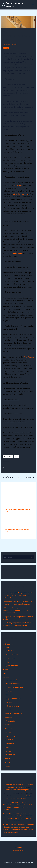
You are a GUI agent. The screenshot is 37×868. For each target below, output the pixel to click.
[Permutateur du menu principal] (33, 5)
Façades (8, 710)
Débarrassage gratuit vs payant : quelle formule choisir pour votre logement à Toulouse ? (18, 595)
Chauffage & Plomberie (14, 687)
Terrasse (8, 751)
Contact (18, 848)
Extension (8, 702)
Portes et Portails (11, 736)
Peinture (8, 732)
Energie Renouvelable (13, 699)
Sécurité (8, 747)
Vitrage (7, 766)
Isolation (8, 725)
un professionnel (16, 253)
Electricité (8, 695)
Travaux (6, 677)
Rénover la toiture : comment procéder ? (18, 790)
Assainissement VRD (12, 684)
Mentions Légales (18, 850)
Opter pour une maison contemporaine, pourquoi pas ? (16, 503)
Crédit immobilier (11, 654)
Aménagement (8, 644)
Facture (7, 662)
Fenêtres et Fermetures (13, 713)
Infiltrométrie (10, 721)
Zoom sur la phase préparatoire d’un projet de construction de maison (17, 523)
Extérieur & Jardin (12, 706)
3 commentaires (10, 509)
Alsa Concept (29, 357)
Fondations (9, 717)
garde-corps (18, 185)
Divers (6, 48)
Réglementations (11, 666)
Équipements (10, 658)
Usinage (8, 762)
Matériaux (9, 728)
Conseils (6, 648)
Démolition (9, 691)
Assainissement (11, 680)
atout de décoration (21, 194)
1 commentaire (10, 530)
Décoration (7, 669)
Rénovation (9, 740)
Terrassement (10, 755)
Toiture (7, 758)
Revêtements (10, 743)
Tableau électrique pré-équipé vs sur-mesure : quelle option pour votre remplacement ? (17, 610)
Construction (10, 651)
